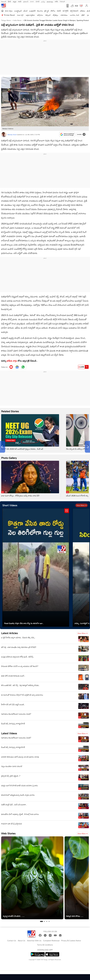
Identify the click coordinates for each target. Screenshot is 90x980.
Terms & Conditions (45, 945)
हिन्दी (10, 1)
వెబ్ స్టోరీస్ (66, 11)
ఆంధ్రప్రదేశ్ (32, 11)
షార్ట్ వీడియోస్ (74, 11)
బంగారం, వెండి (75, 15)
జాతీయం (83, 11)
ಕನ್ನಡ (15, 1)
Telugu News (6, 20)
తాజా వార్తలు (9, 11)
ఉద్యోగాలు (40, 15)
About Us (22, 941)
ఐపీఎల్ (25, 11)
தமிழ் (43, 1)
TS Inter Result (9, 15)
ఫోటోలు (53, 11)
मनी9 (56, 1)
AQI (76, 6)
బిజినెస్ (59, 11)
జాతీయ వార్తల (12, 361)
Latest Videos (9, 733)
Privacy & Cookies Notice (71, 941)
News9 (4, 1)
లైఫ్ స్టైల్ (47, 11)
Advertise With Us (34, 941)
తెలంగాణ (40, 11)
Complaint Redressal (51, 941)
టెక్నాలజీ (48, 15)
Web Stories (8, 833)
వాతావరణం (64, 15)
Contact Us (12, 941)
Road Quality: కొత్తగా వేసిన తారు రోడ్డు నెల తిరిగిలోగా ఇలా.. (24, 623)
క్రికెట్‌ (83, 15)
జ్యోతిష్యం (55, 15)
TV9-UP (62, 1)
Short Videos (10, 505)
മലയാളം (50, 1)
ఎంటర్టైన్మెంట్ (18, 11)
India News (17, 20)
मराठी (20, 1)
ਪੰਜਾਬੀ (37, 1)
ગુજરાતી (26, 1)
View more (82, 505)
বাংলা (32, 1)
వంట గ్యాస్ (20, 15)
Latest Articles (9, 633)
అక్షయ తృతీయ (30, 15)
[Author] (4, 135)
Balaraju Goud (12, 134)
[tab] (41, 921)
